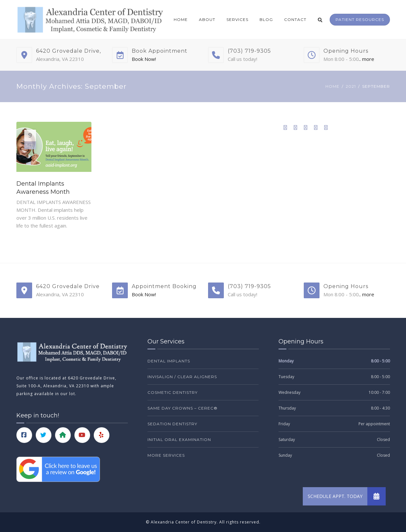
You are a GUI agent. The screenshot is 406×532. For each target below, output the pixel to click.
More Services (166, 455)
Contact (295, 19)
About (207, 19)
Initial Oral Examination (179, 440)
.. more (367, 59)
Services (237, 19)
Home (181, 19)
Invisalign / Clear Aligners (182, 377)
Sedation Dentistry (172, 424)
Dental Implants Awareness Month (43, 188)
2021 (351, 86)
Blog (266, 19)
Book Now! (144, 59)
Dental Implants (169, 361)
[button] (377, 496)
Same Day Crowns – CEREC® (183, 408)
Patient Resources (360, 19)
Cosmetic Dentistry (173, 392)
